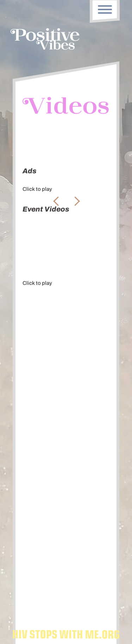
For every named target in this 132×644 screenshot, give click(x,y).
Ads (30, 141)
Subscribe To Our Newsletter (66, 538)
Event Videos (64, 141)
